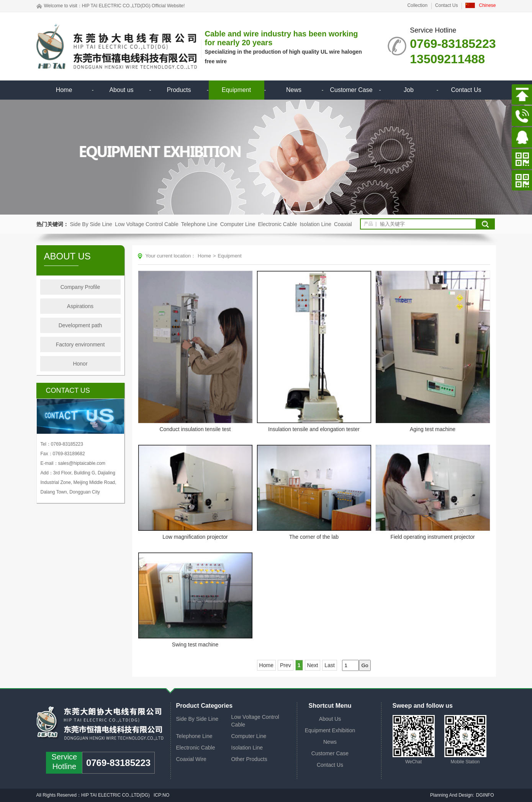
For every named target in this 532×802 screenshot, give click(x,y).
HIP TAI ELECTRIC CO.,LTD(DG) (116, 6)
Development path (80, 325)
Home (64, 90)
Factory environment (80, 344)
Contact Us (446, 5)
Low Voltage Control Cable (147, 224)
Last (329, 665)
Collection (417, 5)
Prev (286, 665)
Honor (80, 364)
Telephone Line (199, 224)
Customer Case (351, 90)
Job (409, 90)
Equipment (237, 90)
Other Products (249, 759)
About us (121, 90)
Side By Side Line (91, 224)
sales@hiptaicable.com (82, 463)
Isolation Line (315, 224)
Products (179, 90)
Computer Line (238, 224)
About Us (330, 719)
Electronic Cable (278, 224)
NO (166, 795)
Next (313, 665)
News (294, 90)
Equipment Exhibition (330, 730)
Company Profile (80, 287)
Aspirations (80, 306)
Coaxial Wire (191, 759)
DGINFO (485, 795)
